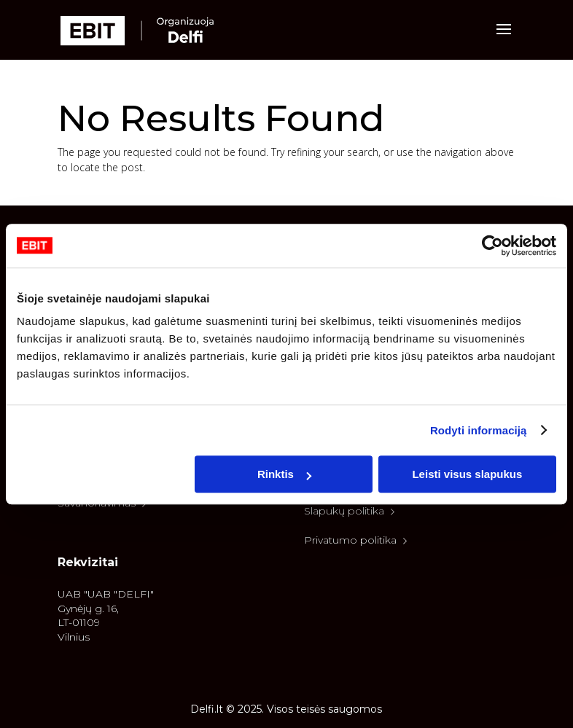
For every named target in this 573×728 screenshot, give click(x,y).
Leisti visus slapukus (467, 474)
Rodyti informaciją (479, 430)
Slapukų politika (350, 511)
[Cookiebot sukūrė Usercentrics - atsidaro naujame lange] (492, 246)
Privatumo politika (356, 540)
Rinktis (284, 474)
